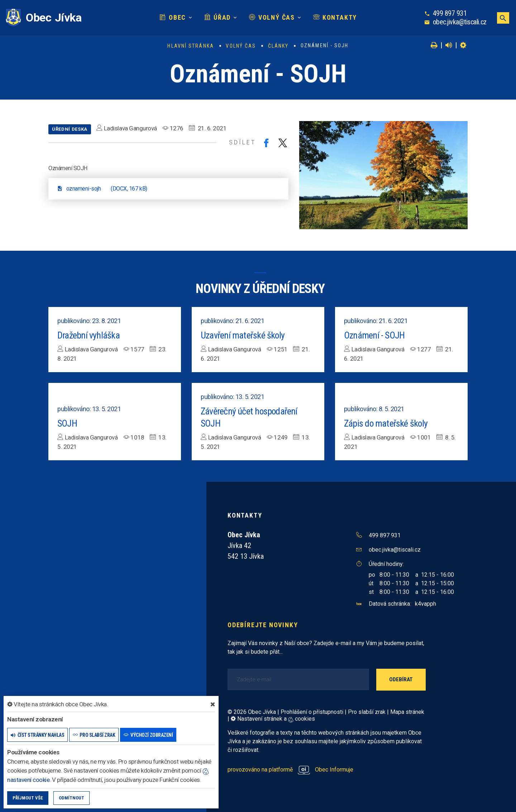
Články (278, 46)
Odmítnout (71, 798)
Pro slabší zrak (367, 712)
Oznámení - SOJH (374, 335)
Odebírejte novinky (263, 625)
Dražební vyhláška (89, 335)
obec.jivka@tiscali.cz (460, 22)
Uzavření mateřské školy (243, 335)
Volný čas (272, 17)
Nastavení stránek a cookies (273, 719)
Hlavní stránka (190, 46)
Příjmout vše (28, 798)
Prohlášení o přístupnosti (312, 712)
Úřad (218, 17)
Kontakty (335, 17)
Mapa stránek (407, 712)
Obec (173, 17)
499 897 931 (450, 13)
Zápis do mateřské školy (386, 423)
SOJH (67, 423)
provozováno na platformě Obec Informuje (290, 770)
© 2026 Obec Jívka (252, 712)
